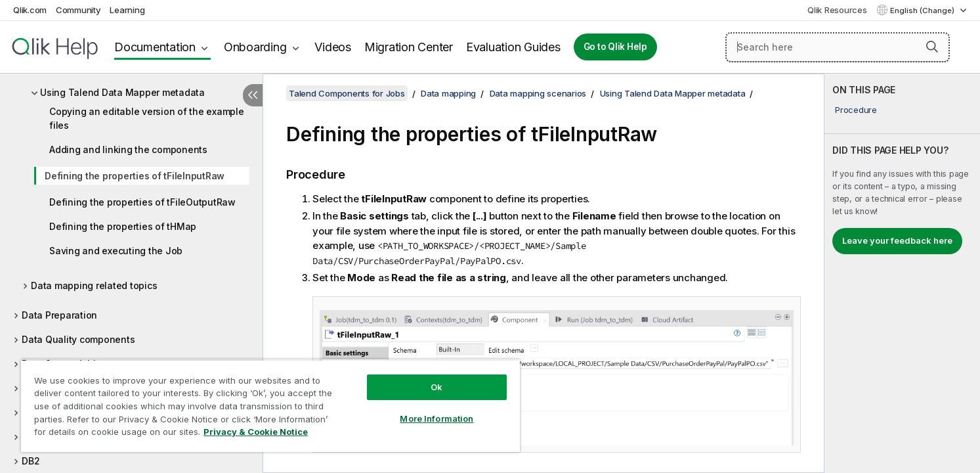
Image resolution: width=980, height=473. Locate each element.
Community (78, 10)
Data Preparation (59, 315)
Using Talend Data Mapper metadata (122, 92)
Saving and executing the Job (116, 251)
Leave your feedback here (897, 240)
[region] (270, 406)
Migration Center (409, 47)
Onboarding (255, 47)
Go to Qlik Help (615, 47)
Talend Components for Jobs (347, 93)
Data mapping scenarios (538, 93)
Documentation (155, 47)
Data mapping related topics (94, 285)
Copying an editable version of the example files (147, 118)
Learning (127, 10)
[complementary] (902, 273)
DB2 (31, 461)
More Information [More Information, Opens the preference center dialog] (437, 418)
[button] (932, 47)
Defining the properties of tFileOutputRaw (142, 202)
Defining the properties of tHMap (123, 226)
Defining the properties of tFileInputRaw (135, 176)
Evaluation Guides (513, 47)
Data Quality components (78, 339)
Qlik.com (30, 10)
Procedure (856, 110)
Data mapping (448, 93)
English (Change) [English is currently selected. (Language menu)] (923, 11)
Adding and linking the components (128, 149)
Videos (333, 47)
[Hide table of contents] (253, 95)
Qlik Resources (837, 10)
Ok (437, 387)
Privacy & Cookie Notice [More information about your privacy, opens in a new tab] (256, 432)
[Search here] (838, 47)
